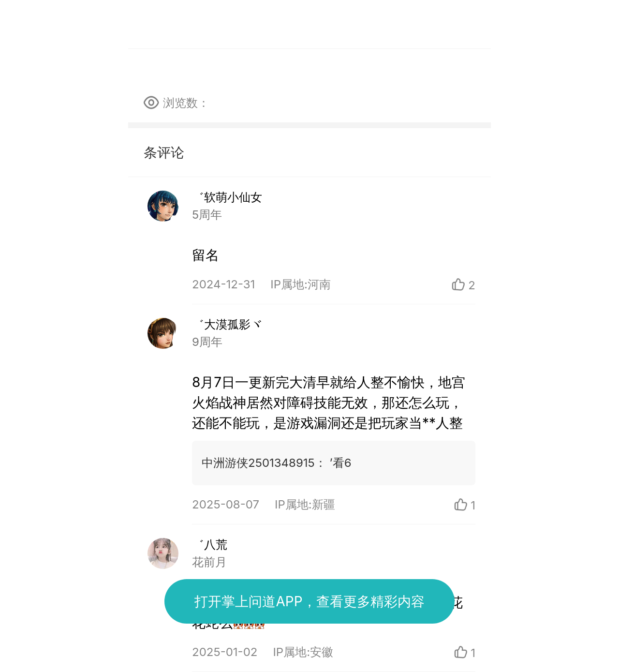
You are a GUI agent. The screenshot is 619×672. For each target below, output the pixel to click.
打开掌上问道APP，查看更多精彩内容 (309, 601)
